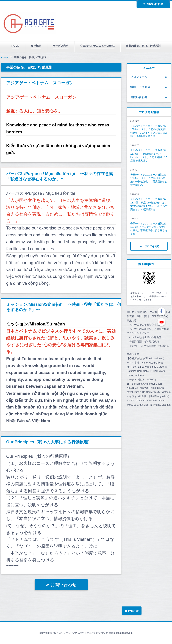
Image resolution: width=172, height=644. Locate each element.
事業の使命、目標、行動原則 (143, 46)
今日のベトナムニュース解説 (97, 46)
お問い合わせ (155, 4)
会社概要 (36, 46)
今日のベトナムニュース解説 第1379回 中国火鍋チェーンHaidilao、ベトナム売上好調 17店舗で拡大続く (149, 155)
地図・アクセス (140, 87)
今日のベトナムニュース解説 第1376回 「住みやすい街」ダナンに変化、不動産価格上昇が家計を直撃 (149, 229)
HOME (16, 46)
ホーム (5, 57)
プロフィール (139, 77)
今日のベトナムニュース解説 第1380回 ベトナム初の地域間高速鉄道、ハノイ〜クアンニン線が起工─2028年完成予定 (149, 131)
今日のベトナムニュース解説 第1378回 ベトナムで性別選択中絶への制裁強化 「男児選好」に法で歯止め (149, 180)
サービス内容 (61, 46)
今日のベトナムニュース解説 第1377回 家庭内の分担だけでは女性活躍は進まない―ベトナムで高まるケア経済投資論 (149, 204)
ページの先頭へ (132, 611)
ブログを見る (152, 246)
